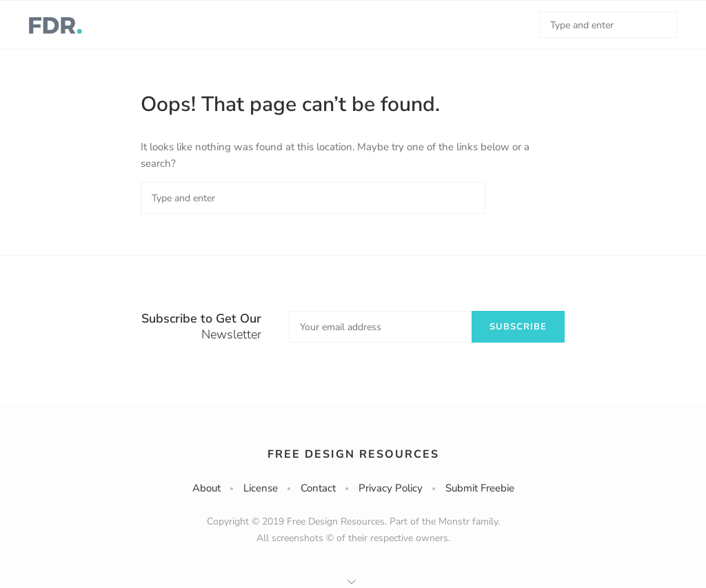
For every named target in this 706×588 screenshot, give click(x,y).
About (206, 488)
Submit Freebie (480, 488)
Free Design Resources (353, 454)
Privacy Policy (391, 488)
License (261, 488)
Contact (318, 488)
